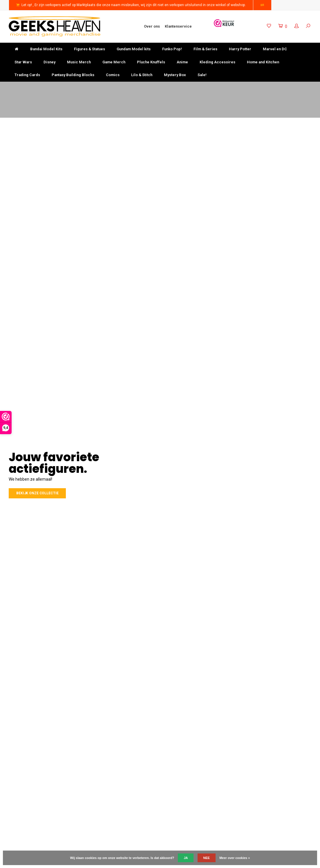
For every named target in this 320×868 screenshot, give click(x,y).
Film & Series (205, 49)
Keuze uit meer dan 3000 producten (197, 87)
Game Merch (114, 62)
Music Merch (79, 62)
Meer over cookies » (235, 858)
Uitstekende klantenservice (285, 87)
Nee (207, 858)
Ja (186, 858)
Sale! (202, 75)
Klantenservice (178, 26)
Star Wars (23, 62)
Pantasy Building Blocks (73, 75)
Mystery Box (175, 75)
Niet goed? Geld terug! (114, 87)
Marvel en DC (275, 49)
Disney (49, 62)
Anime (182, 62)
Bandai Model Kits (46, 49)
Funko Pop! (172, 49)
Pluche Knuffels (151, 62)
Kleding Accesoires (217, 62)
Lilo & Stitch (142, 75)
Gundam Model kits (134, 49)
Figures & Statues (90, 49)
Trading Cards (27, 75)
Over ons (152, 26)
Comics (113, 75)
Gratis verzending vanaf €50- (36, 87)
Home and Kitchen (263, 62)
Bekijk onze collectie (37, 493)
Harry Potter (240, 49)
